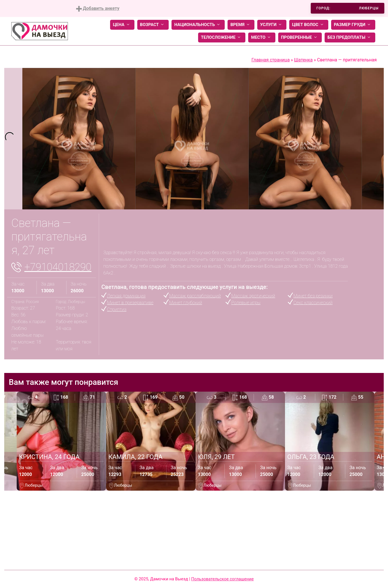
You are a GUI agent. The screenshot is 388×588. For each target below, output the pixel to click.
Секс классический (313, 303)
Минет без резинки (313, 296)
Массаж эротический (253, 296)
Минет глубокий (186, 303)
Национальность (198, 25)
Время (241, 25)
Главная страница (270, 60)
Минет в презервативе (130, 303)
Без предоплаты (350, 37)
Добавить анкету (98, 9)
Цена (122, 25)
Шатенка (303, 60)
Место (262, 37)
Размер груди (353, 25)
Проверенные (300, 37)
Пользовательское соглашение (223, 579)
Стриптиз (117, 309)
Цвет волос (309, 25)
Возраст (153, 25)
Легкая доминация (126, 296)
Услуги (272, 25)
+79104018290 (58, 267)
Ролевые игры (246, 303)
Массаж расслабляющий (195, 296)
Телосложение (222, 37)
